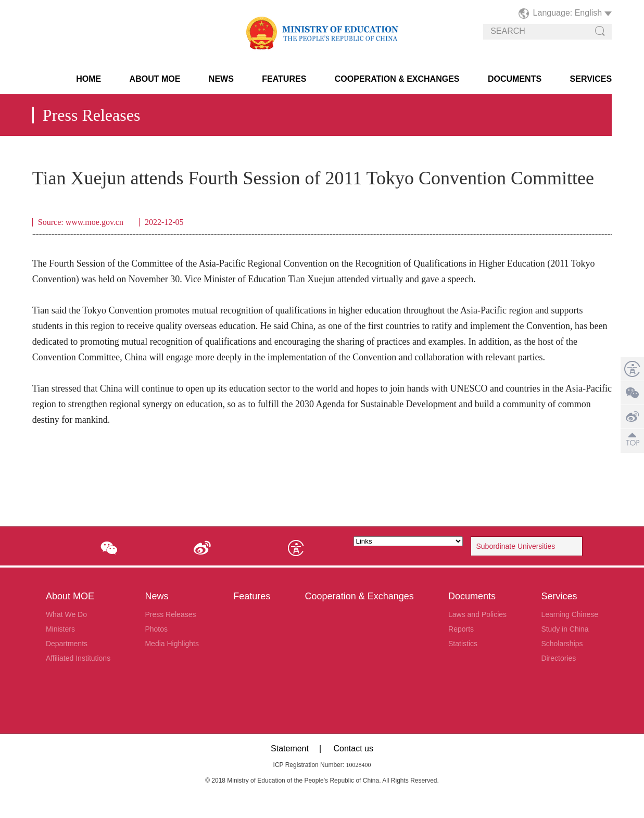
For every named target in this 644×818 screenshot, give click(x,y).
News (221, 79)
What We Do (66, 614)
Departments (67, 644)
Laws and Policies (477, 614)
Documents (515, 79)
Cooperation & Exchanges (397, 79)
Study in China (565, 629)
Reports (461, 629)
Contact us (353, 748)
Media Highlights (172, 644)
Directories (558, 658)
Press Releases (170, 614)
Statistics (463, 644)
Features (284, 79)
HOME (89, 79)
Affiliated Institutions (78, 658)
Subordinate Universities (516, 546)
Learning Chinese (570, 614)
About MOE (155, 79)
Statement (290, 748)
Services (591, 79)
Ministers (60, 629)
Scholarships (562, 644)
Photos (156, 629)
